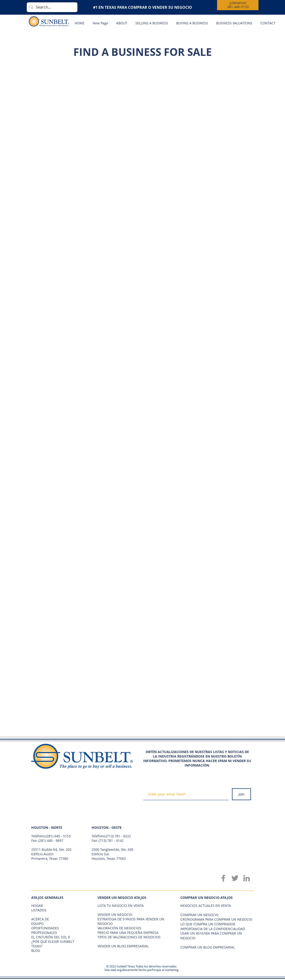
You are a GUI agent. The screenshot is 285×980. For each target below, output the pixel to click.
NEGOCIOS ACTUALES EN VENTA (206, 906)
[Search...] (52, 7)
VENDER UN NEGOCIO (115, 915)
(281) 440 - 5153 (58, 836)
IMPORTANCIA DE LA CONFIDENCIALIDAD (213, 929)
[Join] (241, 794)
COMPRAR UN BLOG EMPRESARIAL (208, 947)
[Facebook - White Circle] (238, 746)
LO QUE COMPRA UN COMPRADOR (208, 924)
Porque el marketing (165, 970)
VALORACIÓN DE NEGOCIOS (119, 928)
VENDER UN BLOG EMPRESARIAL (123, 946)
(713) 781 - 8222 (118, 836)
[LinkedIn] (247, 878)
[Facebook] (223, 878)
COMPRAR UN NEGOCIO (199, 915)
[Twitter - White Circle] (247, 746)
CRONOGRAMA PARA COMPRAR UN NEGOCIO (216, 919)
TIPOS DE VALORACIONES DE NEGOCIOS (129, 937)
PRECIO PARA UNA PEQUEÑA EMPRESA (128, 933)
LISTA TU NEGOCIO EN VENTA (121, 906)
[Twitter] (235, 878)
